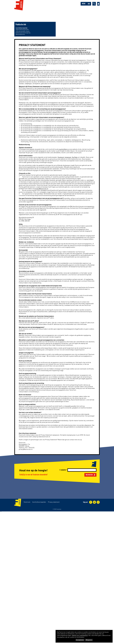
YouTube (75, 157)
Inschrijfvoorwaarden (22, 28)
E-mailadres (63, 470)
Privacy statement (54, 502)
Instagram (68, 157)
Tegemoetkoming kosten (22, 30)
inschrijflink (63, 149)
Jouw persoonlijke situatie (23, 31)
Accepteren (80, 640)
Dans (34, 14)
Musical (23, 14)
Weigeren (89, 640)
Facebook (61, 157)
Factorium (27, 502)
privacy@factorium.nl (41, 189)
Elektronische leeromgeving (23, 33)
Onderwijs (50, 14)
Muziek (17, 14)
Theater (29, 14)
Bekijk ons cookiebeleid (80, 635)
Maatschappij (41, 14)
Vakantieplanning (20, 34)
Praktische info (21, 25)
